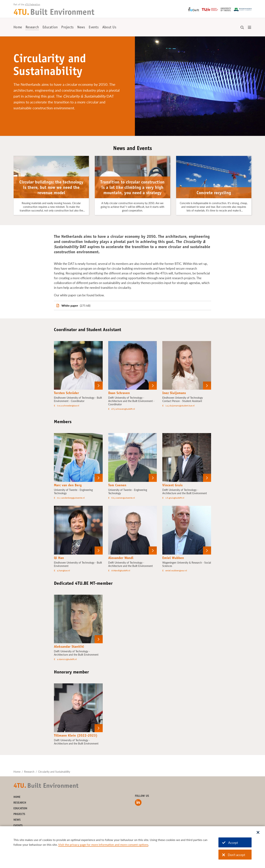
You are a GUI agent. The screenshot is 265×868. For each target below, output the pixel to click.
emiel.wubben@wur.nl (176, 570)
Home (18, 28)
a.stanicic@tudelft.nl (67, 659)
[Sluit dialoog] (258, 833)
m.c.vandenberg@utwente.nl (71, 498)
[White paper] (132, 306)
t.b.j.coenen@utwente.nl (123, 498)
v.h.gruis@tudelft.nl (175, 498)
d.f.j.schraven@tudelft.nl (123, 409)
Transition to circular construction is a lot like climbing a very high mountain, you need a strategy (132, 188)
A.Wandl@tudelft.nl (121, 570)
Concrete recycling (214, 193)
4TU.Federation (32, 5)
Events (94, 28)
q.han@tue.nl (63, 570)
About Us (109, 28)
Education (50, 28)
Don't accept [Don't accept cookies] (234, 855)
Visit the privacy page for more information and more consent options (103, 845)
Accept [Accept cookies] (230, 843)
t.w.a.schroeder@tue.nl (68, 406)
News (81, 28)
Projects (67, 28)
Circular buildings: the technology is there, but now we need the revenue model (51, 188)
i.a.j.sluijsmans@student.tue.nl (180, 406)
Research (32, 28)
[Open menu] (250, 28)
